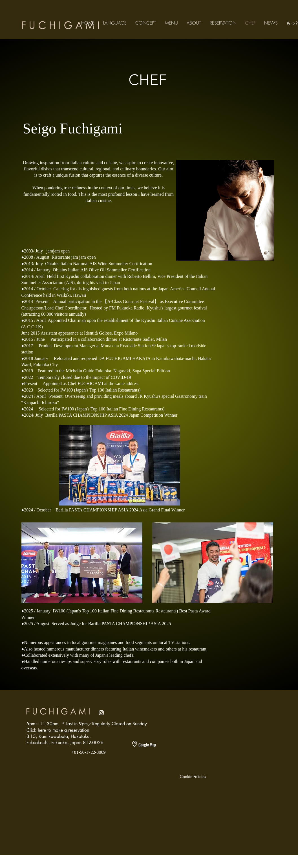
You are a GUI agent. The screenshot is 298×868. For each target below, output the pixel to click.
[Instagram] (101, 713)
